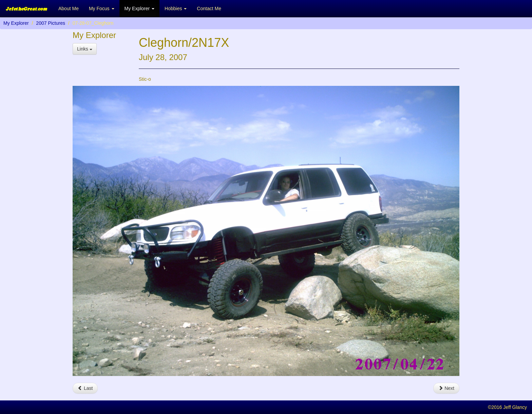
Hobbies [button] (176, 8)
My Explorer (16, 23)
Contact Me (209, 8)
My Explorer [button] (140, 8)
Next (446, 388)
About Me (69, 8)
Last (85, 388)
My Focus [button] (102, 8)
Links (85, 49)
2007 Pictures (51, 23)
